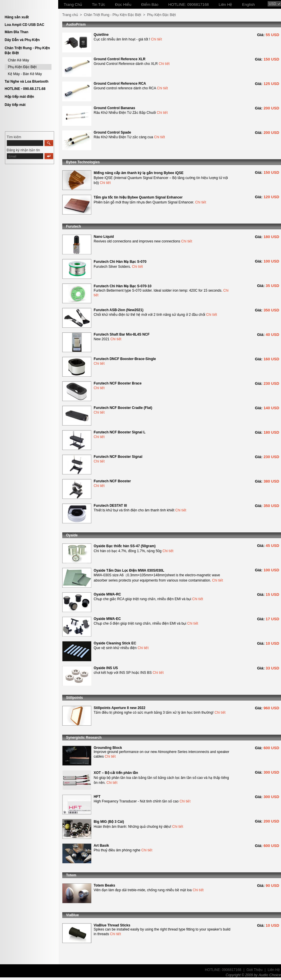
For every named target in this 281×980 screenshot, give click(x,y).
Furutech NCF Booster (112, 481)
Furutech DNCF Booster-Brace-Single (125, 359)
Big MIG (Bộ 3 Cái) (109, 822)
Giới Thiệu (254, 970)
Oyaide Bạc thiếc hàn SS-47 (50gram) (125, 546)
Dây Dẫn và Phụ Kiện (22, 40)
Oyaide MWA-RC (107, 594)
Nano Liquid (104, 237)
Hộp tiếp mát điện (19, 97)
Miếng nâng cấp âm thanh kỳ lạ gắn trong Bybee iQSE (139, 173)
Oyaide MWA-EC (107, 619)
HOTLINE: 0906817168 (223, 970)
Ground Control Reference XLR (120, 59)
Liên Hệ (274, 970)
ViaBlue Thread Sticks (112, 925)
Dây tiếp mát (15, 105)
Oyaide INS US (106, 668)
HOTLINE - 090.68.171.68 (25, 89)
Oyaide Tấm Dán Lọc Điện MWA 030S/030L (129, 570)
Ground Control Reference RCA (120, 84)
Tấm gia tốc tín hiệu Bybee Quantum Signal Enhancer (138, 197)
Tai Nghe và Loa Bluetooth (26, 81)
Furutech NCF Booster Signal (118, 457)
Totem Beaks (104, 885)
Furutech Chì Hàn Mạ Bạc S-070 (120, 262)
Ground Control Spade (112, 132)
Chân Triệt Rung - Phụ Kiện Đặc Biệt (112, 15)
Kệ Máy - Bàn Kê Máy (25, 74)
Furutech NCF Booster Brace (118, 383)
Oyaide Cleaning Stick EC (115, 643)
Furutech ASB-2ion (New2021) (119, 310)
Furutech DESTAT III (110, 506)
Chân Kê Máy (18, 60)
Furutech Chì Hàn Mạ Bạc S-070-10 (123, 286)
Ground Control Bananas (114, 108)
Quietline (101, 35)
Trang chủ (70, 15)
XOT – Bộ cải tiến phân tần (116, 773)
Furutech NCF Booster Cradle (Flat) (123, 408)
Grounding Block (108, 748)
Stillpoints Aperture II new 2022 (120, 708)
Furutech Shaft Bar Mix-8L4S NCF (122, 334)
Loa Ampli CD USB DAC (24, 25)
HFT (97, 797)
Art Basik (101, 846)
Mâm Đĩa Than (16, 32)
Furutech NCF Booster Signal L (120, 432)
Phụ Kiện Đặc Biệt (22, 67)
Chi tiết (156, 39)
